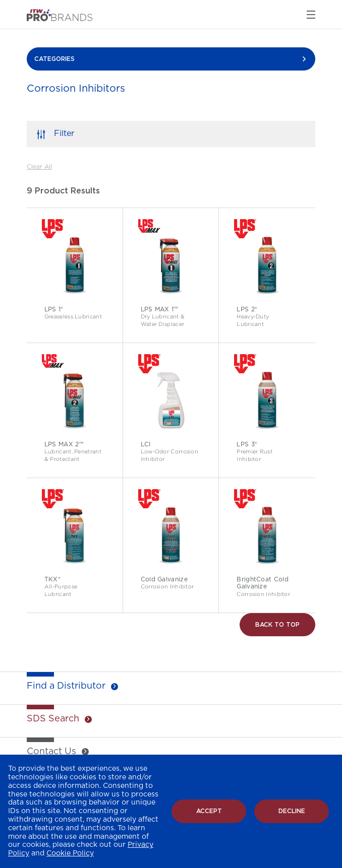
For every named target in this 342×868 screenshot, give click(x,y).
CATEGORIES (54, 59)
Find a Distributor (66, 686)
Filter (64, 133)
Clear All (39, 167)
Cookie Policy (70, 853)
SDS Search (53, 719)
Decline (292, 811)
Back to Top (277, 625)
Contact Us (51, 752)
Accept (209, 811)
